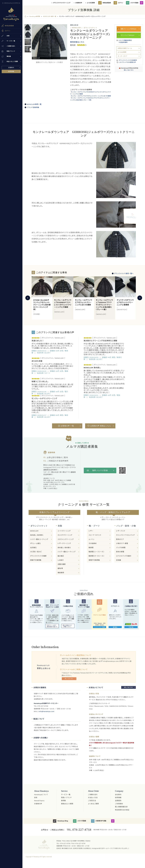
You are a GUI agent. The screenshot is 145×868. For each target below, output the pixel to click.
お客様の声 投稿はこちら (101, 426)
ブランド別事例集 (33, 107)
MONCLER (34, 531)
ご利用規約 (119, 804)
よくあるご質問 (93, 804)
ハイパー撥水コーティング (39, 539)
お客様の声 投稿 (99, 821)
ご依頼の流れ (93, 795)
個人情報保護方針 (121, 807)
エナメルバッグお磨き (124, 556)
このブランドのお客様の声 (127, 62)
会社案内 (118, 795)
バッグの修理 (121, 548)
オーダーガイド (123, 56)
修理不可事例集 (94, 560)
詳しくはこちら (129, 70)
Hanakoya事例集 (35, 16)
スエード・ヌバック (95, 535)
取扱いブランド (66, 798)
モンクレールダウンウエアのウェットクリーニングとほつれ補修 (91, 96)
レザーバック (121, 531)
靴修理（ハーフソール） (96, 552)
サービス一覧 (66, 795)
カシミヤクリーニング (65, 535)
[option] (49, 42)
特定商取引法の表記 (122, 810)
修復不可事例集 (36, 560)
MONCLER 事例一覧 (50, 16)
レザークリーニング (64, 543)
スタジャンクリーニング (66, 539)
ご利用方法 (92, 801)
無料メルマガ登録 (100, 470)
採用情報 (11, 71)
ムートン (92, 539)
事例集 (64, 801)
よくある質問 (91, 3)
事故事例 (61, 573)
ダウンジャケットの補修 (38, 556)
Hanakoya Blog (60, 821)
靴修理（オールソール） (96, 556)
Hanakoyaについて (41, 795)
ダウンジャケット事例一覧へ (124, 274)
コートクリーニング (64, 531)
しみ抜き (61, 560)
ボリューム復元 (35, 543)
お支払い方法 (93, 798)
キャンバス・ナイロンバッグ (125, 535)
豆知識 (119, 560)
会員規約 (118, 801)
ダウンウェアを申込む (128, 35)
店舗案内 (11, 68)
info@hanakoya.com (46, 711)
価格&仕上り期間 (67, 804)
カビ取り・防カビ (36, 552)
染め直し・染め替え (37, 535)
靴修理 (91, 548)
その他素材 (93, 543)
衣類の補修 (62, 564)
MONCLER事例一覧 (34, 104)
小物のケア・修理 (122, 543)
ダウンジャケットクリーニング (62, 3)
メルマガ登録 (132, 3)
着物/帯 (60, 568)
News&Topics (39, 801)
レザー (91, 531)
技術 (36, 798)
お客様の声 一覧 (67, 426)
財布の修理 (120, 552)
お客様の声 (79, 3)
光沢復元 (33, 548)
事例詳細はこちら (77, 42)
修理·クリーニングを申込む (128, 29)
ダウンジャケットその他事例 (128, 60)
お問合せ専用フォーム (125, 48)
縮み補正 (61, 556)
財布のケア (120, 539)
